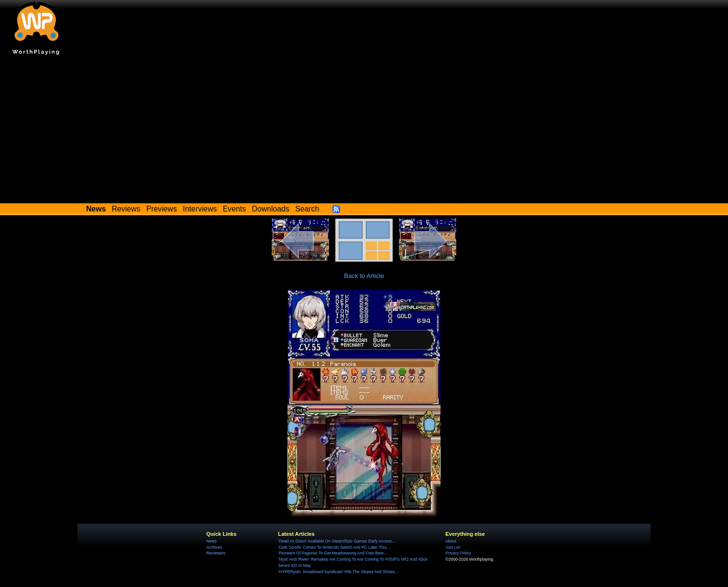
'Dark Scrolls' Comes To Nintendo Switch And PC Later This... (334, 547)
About (451, 541)
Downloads (271, 209)
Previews (162, 209)
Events (234, 209)
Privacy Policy (458, 553)
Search (307, 209)
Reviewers (216, 553)
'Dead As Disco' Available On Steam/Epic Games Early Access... (336, 541)
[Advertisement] (364, 132)
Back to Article (364, 276)
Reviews (126, 209)
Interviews (200, 209)
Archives (214, 547)
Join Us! (453, 547)
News (211, 541)
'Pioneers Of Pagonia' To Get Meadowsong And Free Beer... (332, 553)
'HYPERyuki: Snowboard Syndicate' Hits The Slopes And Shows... (338, 572)
